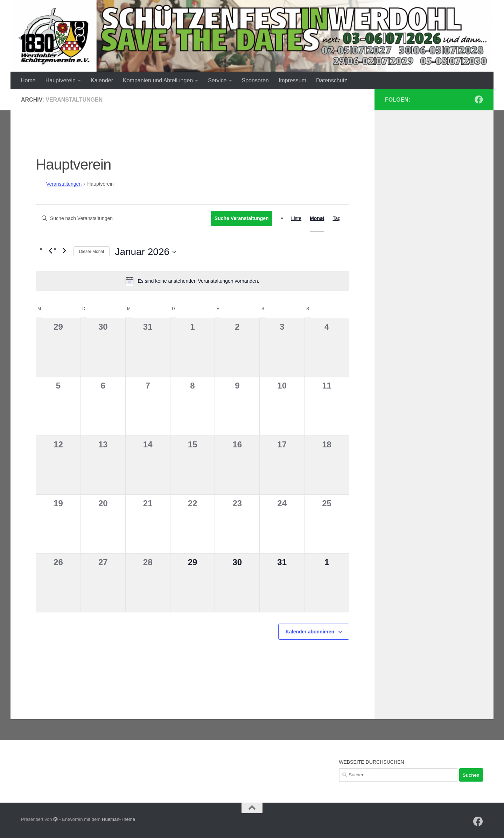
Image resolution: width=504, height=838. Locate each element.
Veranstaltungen (64, 184)
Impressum (292, 80)
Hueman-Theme (118, 819)
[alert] (192, 281)
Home (28, 80)
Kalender (102, 80)
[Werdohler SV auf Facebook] (479, 99)
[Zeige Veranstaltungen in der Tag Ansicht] (337, 218)
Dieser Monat (92, 252)
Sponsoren (255, 80)
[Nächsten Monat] (64, 250)
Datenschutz (332, 80)
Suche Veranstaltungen (242, 218)
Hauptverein (61, 80)
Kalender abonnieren (310, 632)
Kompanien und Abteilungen (158, 80)
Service (217, 80)
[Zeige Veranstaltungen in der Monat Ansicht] (317, 218)
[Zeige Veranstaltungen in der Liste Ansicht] (296, 218)
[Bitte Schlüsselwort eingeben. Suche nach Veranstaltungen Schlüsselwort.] (124, 218)
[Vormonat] (50, 250)
